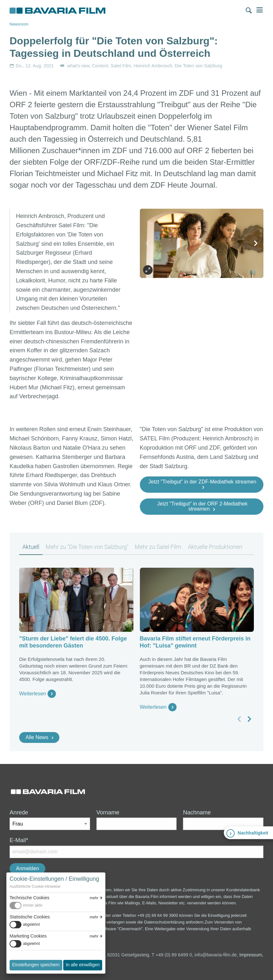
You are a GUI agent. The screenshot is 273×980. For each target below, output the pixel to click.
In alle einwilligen (83, 965)
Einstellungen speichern (36, 965)
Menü (260, 10)
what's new (78, 66)
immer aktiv (33, 905)
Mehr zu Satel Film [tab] (158, 547)
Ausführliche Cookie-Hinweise (35, 886)
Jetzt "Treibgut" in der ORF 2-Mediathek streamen (202, 506)
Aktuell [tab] (31, 547)
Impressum (250, 955)
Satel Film (121, 66)
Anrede (19, 812)
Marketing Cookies (28, 936)
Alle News (37, 737)
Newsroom (19, 24)
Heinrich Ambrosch (153, 66)
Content (100, 66)
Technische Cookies (30, 898)
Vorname (108, 812)
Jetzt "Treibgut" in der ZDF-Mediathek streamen (202, 482)
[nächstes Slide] (255, 243)
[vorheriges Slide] (148, 243)
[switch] (56, 905)
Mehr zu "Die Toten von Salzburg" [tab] (87, 547)
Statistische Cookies (30, 917)
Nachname (197, 812)
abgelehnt (31, 924)
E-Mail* (19, 840)
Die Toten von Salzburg (198, 66)
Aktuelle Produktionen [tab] (215, 547)
